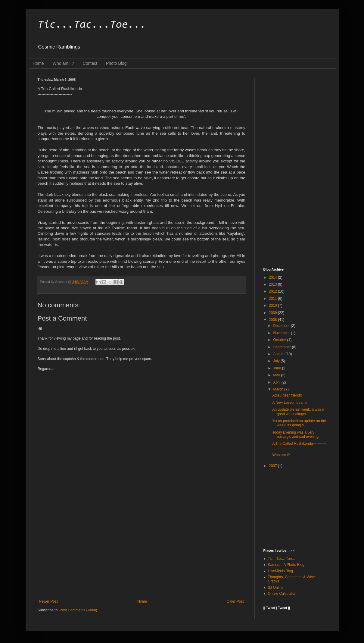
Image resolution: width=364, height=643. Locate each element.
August (279, 354)
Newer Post (48, 601)
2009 (273, 313)
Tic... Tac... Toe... (282, 559)
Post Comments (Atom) (78, 610)
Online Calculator (282, 594)
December (282, 326)
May (277, 375)
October (280, 340)
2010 (273, 306)
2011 (273, 299)
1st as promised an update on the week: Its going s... (299, 423)
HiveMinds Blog (280, 571)
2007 (273, 466)
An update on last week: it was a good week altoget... (298, 412)
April (277, 382)
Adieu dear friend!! (287, 395)
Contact (90, 63)
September (282, 347)
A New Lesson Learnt (289, 403)
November (282, 333)
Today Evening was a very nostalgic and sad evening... (297, 434)
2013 (273, 284)
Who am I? (281, 455)
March (279, 389)
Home (38, 63)
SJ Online (276, 588)
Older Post (235, 601)
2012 (273, 291)
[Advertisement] (142, 550)
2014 (273, 278)
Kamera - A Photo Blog (286, 565)
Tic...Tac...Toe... (92, 25)
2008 (273, 320)
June (277, 368)
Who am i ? (63, 63)
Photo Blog (116, 63)
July (277, 361)
